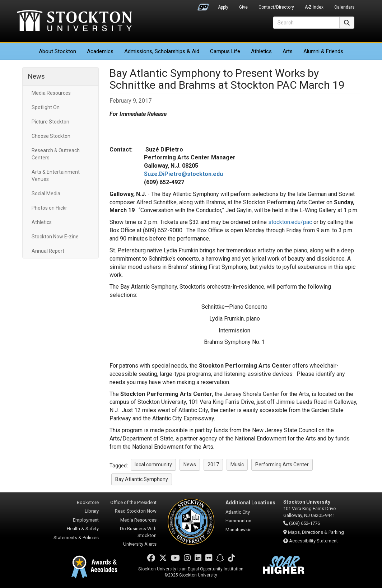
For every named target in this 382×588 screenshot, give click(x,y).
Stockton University (74, 22)
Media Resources (51, 93)
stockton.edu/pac (290, 222)
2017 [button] (213, 465)
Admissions (162, 51)
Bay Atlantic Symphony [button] (142, 479)
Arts (288, 51)
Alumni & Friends (323, 51)
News (36, 76)
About (57, 51)
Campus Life (225, 51)
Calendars (344, 7)
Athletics (261, 51)
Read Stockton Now (136, 511)
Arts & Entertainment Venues (56, 176)
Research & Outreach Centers (56, 154)
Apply (223, 7)
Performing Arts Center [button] (282, 465)
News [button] (190, 465)
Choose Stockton (51, 136)
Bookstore (88, 502)
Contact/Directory (276, 7)
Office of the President (133, 502)
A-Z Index (314, 7)
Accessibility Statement (313, 541)
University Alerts (140, 544)
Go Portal (203, 5)
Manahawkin (239, 530)
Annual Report (48, 251)
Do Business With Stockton (138, 532)
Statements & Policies (76, 538)
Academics (100, 51)
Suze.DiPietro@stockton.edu (183, 174)
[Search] (306, 23)
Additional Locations (250, 503)
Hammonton (238, 521)
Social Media (46, 193)
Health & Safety (83, 529)
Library (92, 511)
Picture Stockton (50, 122)
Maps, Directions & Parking (316, 532)
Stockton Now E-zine (55, 237)
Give (243, 7)
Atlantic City (238, 512)
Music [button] (237, 465)
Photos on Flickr (49, 208)
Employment (86, 520)
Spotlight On (46, 107)
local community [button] (153, 465)
